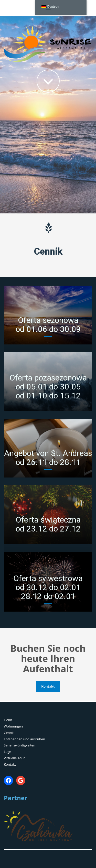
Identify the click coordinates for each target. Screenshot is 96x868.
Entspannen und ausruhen (24, 739)
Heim (8, 720)
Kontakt (10, 764)
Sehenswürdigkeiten (20, 745)
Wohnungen (13, 726)
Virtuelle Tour (14, 758)
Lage (7, 752)
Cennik (9, 733)
